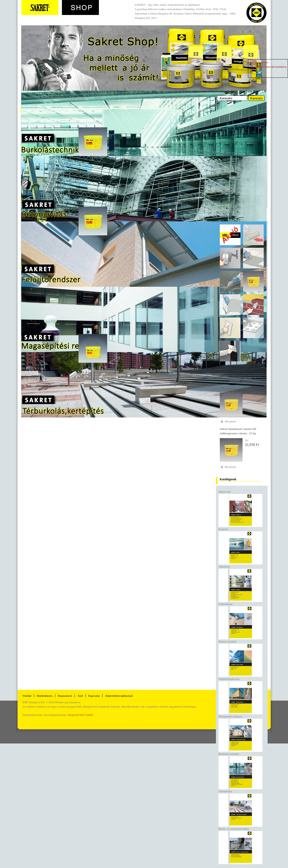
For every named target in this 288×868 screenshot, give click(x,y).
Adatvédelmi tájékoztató (119, 696)
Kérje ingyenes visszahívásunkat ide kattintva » (268, 67)
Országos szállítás (175, 98)
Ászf (80, 696)
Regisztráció (79, 98)
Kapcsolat (115, 98)
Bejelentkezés (52, 98)
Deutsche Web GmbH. (81, 715)
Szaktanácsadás (141, 98)
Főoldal (29, 98)
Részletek (231, 421)
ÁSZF (98, 98)
